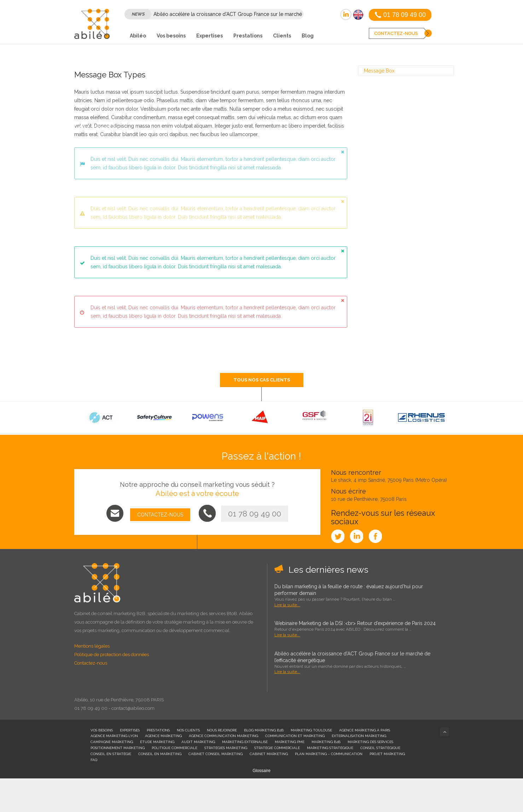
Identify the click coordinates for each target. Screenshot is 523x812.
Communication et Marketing (295, 736)
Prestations (248, 36)
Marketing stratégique (330, 748)
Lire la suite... (287, 605)
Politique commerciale (175, 748)
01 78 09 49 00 (255, 514)
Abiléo (138, 36)
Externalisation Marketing (359, 736)
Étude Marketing (157, 742)
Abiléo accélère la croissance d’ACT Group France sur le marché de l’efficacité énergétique (352, 657)
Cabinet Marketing (269, 754)
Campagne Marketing (112, 742)
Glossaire (261, 771)
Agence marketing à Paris (365, 730)
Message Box (379, 71)
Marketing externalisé (245, 742)
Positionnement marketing (118, 748)
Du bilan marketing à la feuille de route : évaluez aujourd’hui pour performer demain (349, 590)
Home (80, 126)
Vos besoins (171, 36)
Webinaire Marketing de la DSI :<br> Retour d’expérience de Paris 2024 (355, 623)
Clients (282, 36)
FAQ (94, 760)
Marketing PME (290, 742)
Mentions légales (92, 646)
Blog (308, 36)
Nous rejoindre (222, 730)
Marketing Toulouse (311, 730)
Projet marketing (387, 754)
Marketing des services (370, 742)
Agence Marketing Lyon (114, 736)
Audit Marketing (198, 742)
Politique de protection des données (112, 655)
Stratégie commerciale (277, 748)
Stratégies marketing (226, 748)
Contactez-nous (91, 663)
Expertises (210, 36)
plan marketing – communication (329, 754)
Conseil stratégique (380, 748)
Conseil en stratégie (111, 754)
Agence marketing (163, 736)
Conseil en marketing (160, 754)
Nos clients (188, 730)
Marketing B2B (326, 742)
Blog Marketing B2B (264, 730)
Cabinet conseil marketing (216, 754)
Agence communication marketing (223, 736)
